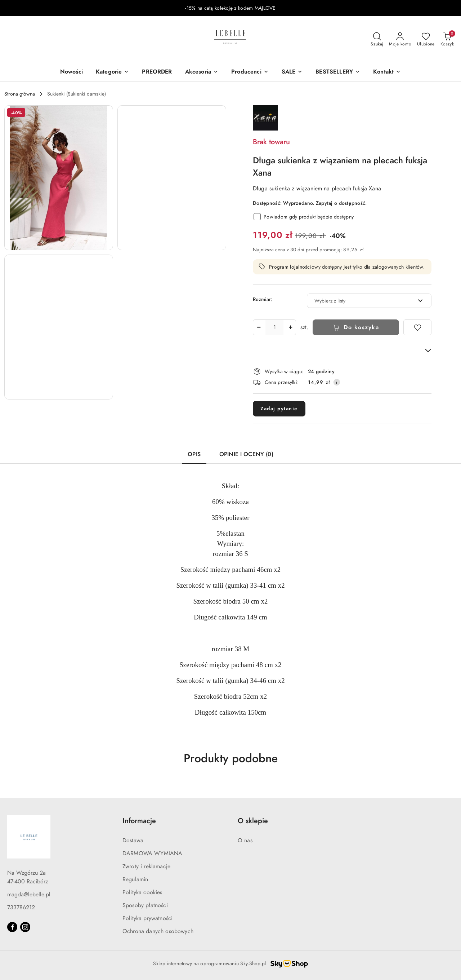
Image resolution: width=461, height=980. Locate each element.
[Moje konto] (400, 40)
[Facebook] (12, 927)
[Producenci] (250, 72)
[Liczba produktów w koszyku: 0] (447, 40)
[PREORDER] (157, 72)
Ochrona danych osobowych (158, 931)
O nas (245, 840)
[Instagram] (25, 927)
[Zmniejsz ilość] (259, 327)
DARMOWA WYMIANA (152, 853)
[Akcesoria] (202, 72)
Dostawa (133, 840)
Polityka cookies (142, 892)
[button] (387, 72)
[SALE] (292, 72)
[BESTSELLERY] (338, 72)
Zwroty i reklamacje (146, 866)
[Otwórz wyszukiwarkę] (377, 40)
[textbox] (360, 301)
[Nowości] (71, 72)
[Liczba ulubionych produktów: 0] (426, 40)
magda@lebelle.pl (29, 895)
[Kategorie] (112, 72)
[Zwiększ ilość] (290, 327)
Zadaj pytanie (279, 409)
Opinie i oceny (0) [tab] (246, 454)
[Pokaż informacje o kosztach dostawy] (337, 382)
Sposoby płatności (145, 905)
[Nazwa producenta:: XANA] (265, 118)
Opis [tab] (194, 454)
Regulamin (135, 879)
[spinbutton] (274, 327)
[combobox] (369, 301)
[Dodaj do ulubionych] (417, 327)
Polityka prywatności (147, 918)
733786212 (21, 908)
